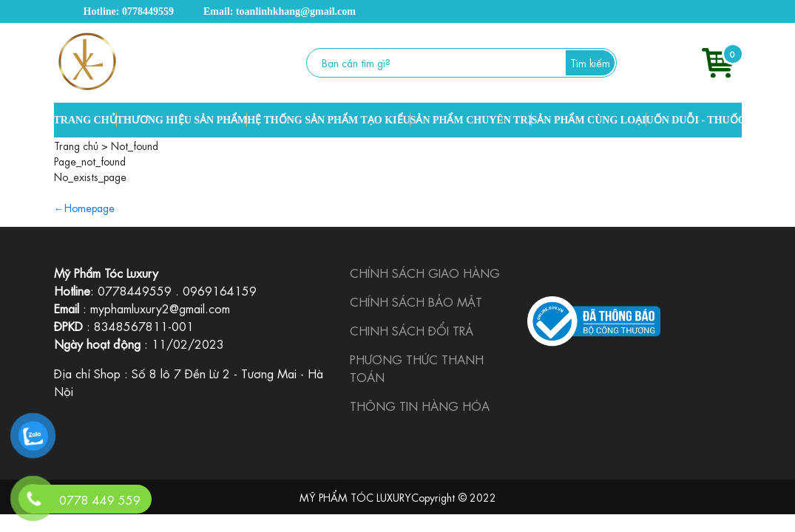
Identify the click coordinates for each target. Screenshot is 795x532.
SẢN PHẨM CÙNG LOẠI (589, 120)
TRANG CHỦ (85, 120)
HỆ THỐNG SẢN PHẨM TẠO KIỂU (328, 120)
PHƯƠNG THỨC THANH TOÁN (417, 368)
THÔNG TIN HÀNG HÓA (420, 405)
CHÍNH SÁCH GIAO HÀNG (425, 272)
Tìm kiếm (590, 62)
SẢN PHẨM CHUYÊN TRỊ (471, 120)
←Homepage (84, 207)
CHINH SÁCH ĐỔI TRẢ (412, 330)
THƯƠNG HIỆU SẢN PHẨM (182, 120)
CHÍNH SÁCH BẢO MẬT (416, 301)
